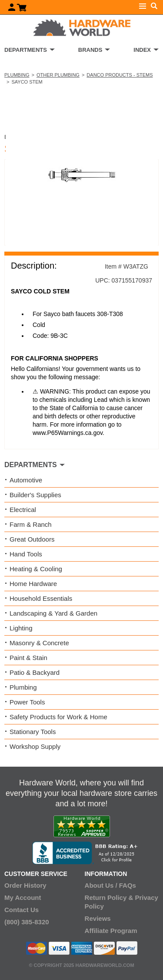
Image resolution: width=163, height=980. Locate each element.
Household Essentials (41, 598)
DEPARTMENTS (26, 50)
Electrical (23, 510)
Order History (25, 885)
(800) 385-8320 (27, 922)
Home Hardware (33, 584)
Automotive (26, 480)
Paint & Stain (28, 658)
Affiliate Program (111, 931)
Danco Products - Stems (120, 75)
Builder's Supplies (35, 495)
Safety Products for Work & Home (58, 717)
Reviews (98, 918)
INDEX (142, 50)
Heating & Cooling (36, 569)
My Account (23, 897)
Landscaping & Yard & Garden (53, 613)
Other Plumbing (58, 75)
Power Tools (27, 702)
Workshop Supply (35, 746)
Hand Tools (26, 554)
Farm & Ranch (31, 524)
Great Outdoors (32, 539)
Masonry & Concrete (39, 643)
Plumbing (17, 75)
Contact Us (22, 910)
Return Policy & (109, 897)
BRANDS (90, 50)
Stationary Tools (33, 732)
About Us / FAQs (110, 885)
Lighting (21, 628)
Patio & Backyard (35, 672)
